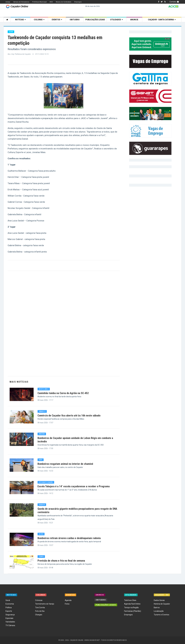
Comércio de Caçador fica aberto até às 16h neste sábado (69, 416)
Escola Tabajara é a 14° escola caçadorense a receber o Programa (74, 486)
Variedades (10, 622)
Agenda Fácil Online (132, 604)
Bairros (157, 608)
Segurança (10, 615)
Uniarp (8, 2)
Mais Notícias (19, 382)
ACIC (51, 2)
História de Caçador (162, 604)
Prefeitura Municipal (39, 2)
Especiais (9, 618)
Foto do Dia (40, 611)
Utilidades (116, 20)
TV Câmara (10, 625)
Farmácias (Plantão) (133, 611)
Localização (159, 611)
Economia (10, 604)
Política (9, 608)
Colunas (39, 20)
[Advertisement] (64, 324)
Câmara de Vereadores (21, 2)
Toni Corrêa (40, 608)
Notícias (20, 20)
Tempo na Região (131, 608)
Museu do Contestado (64, 2)
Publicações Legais (95, 20)
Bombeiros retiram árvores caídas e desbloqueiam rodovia (69, 538)
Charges (39, 615)
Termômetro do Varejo (45, 604)
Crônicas (39, 600)
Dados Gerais (159, 600)
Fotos (67, 604)
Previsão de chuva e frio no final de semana (61, 561)
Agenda (68, 600)
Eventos (57, 20)
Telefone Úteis (130, 600)
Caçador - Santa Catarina (162, 20)
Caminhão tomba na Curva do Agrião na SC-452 (63, 393)
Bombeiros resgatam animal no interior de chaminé (65, 464)
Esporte (9, 611)
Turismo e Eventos (161, 615)
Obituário (75, 20)
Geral (8, 600)
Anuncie (134, 20)
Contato (174, 2)
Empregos (78, 2)
